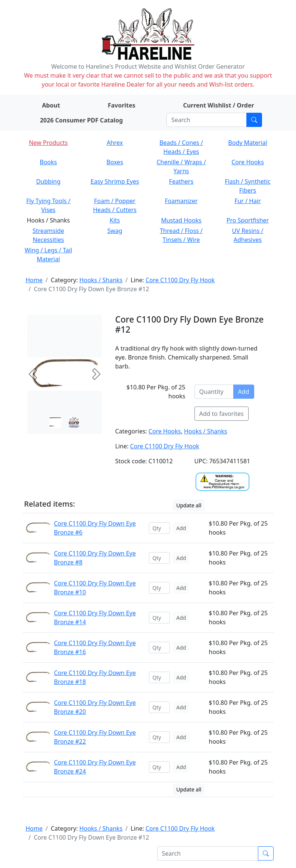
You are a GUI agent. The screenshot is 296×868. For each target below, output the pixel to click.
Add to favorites (222, 414)
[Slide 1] (74, 422)
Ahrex (115, 143)
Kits (115, 220)
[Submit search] (254, 120)
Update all (189, 505)
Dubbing (48, 181)
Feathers (181, 181)
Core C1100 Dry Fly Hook (180, 280)
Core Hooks (248, 162)
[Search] (207, 120)
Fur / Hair (248, 201)
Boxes (115, 162)
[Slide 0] (55, 422)
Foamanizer (181, 201)
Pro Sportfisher (248, 220)
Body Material (247, 143)
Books (49, 162)
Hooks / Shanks (101, 280)
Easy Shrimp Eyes (115, 181)
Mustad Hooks (181, 220)
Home (34, 280)
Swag (115, 231)
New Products (48, 143)
